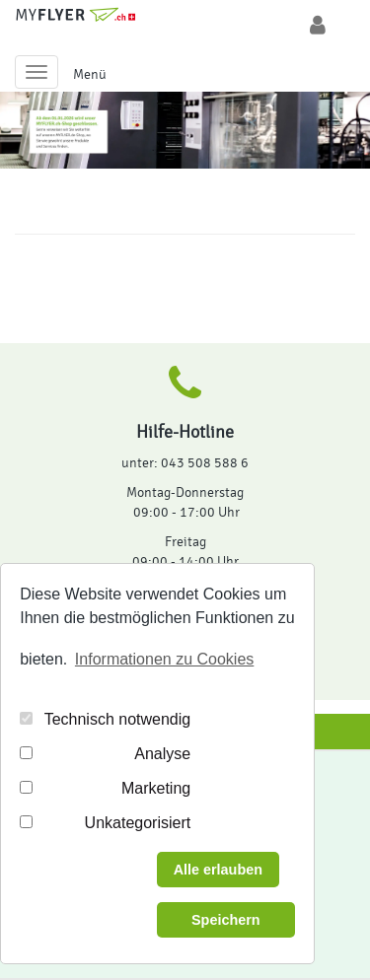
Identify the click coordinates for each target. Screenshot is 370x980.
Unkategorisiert (138, 823)
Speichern (226, 920)
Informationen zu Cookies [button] (164, 659)
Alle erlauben (218, 870)
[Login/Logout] (318, 26)
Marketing (156, 788)
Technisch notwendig (118, 719)
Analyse (162, 754)
